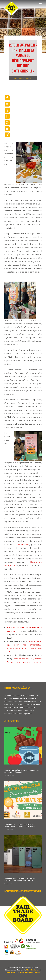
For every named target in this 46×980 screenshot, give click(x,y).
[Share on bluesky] (7, 129)
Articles (30, 78)
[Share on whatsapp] (7, 123)
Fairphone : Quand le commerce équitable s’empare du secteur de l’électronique (20, 879)
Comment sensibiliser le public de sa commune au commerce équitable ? (22, 771)
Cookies (37, 972)
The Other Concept (33, 970)
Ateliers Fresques (21, 545)
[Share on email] (7, 135)
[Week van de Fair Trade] (12, 4)
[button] (40, 4)
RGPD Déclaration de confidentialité (20, 972)
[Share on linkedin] (7, 116)
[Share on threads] (7, 110)
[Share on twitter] (7, 104)
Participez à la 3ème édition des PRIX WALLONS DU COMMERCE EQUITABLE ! (20, 825)
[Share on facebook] (7, 98)
